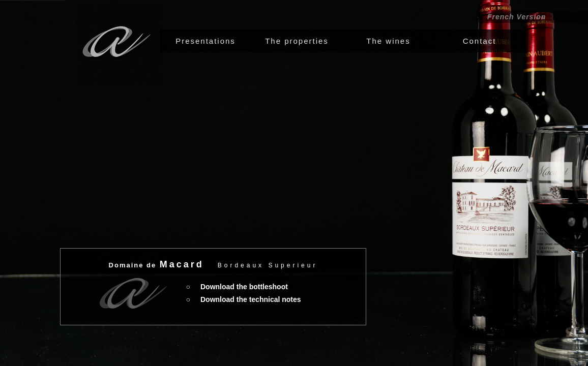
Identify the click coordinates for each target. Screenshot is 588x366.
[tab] (205, 41)
